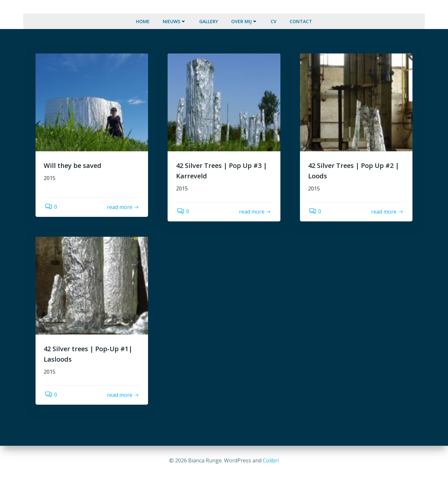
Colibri (271, 460)
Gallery (209, 18)
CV (274, 18)
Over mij (244, 18)
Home (143, 18)
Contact (301, 18)
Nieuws (174, 18)
